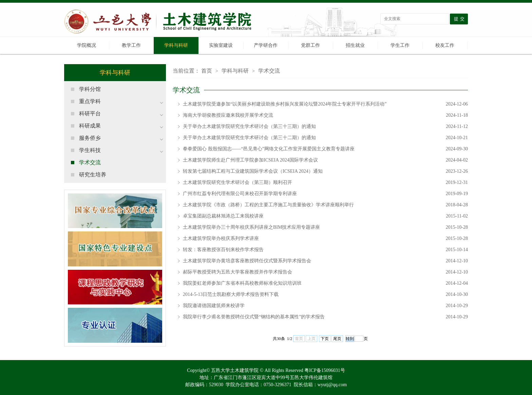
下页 (325, 339)
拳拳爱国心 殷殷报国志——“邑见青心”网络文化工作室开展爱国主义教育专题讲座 (325, 149)
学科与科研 (176, 45)
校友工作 (445, 45)
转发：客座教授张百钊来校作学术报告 (325, 250)
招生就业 (355, 45)
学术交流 (90, 162)
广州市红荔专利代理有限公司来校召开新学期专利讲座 (325, 194)
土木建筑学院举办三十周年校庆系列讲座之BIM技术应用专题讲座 (325, 227)
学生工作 (400, 45)
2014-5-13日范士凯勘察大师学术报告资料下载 (325, 295)
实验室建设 (221, 45)
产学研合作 (266, 45)
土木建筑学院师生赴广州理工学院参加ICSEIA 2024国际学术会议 (325, 160)
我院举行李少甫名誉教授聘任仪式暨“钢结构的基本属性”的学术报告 (325, 317)
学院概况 (87, 45)
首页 (207, 71)
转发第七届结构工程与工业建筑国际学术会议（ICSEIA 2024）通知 (325, 171)
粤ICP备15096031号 (325, 370)
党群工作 (310, 45)
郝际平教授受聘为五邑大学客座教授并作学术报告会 (325, 272)
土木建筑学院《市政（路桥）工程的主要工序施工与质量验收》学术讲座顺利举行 (325, 205)
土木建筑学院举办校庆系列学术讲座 (325, 239)
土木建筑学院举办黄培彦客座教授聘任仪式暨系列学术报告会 (325, 261)
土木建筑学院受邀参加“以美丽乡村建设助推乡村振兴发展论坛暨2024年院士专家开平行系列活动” (325, 104)
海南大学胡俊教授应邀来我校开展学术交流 (325, 115)
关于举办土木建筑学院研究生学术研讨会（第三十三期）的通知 (325, 127)
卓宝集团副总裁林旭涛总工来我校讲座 (325, 216)
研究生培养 (93, 175)
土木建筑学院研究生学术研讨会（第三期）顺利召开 (325, 183)
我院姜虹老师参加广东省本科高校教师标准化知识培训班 (325, 283)
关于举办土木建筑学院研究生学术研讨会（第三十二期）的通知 (325, 138)
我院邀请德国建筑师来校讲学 (325, 306)
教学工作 (131, 45)
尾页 (337, 339)
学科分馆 (90, 89)
